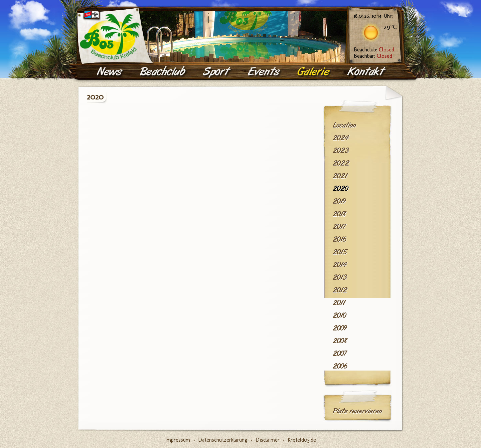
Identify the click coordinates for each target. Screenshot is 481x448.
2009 (340, 328)
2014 (340, 265)
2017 (339, 227)
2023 (341, 151)
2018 (340, 214)
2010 (339, 315)
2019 (339, 201)
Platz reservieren (357, 411)
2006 (340, 366)
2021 (340, 176)
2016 (339, 239)
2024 (341, 138)
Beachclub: (374, 50)
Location (344, 125)
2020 (340, 189)
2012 (340, 290)
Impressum (178, 440)
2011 (339, 303)
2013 (340, 277)
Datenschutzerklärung (223, 440)
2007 (340, 354)
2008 (340, 341)
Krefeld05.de (302, 440)
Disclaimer (268, 440)
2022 (341, 163)
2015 (340, 252)
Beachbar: (373, 56)
